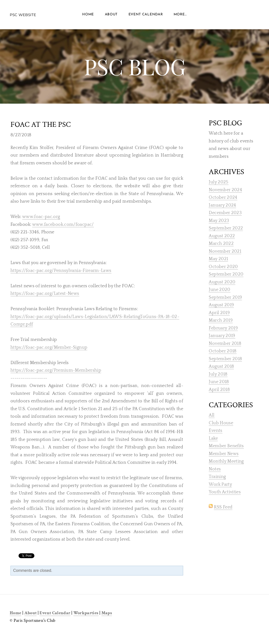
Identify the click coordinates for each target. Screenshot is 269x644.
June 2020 (219, 290)
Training (217, 477)
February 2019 (223, 328)
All (212, 415)
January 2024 (222, 205)
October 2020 (223, 267)
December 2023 (225, 213)
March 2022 (221, 244)
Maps (107, 613)
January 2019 (222, 336)
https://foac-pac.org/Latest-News (45, 294)
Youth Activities (225, 492)
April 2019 (219, 313)
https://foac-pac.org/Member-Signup (49, 347)
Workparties (86, 613)
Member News (224, 454)
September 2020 (226, 274)
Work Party (220, 485)
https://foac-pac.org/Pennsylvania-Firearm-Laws (61, 271)
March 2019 (221, 320)
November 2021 (225, 251)
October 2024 (223, 198)
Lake (213, 438)
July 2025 (219, 182)
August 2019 (221, 305)
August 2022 (222, 236)
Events (215, 431)
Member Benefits (226, 446)
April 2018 (219, 390)
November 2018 (225, 344)
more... (180, 15)
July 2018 (218, 374)
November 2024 (225, 190)
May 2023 (219, 221)
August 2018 (221, 367)
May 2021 (218, 259)
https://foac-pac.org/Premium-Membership (56, 370)
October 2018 (223, 351)
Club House (221, 423)
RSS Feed (223, 507)
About (111, 15)
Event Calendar (146, 15)
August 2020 (222, 282)
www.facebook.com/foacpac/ (63, 225)
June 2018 (219, 382)
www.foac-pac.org (41, 217)
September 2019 (225, 297)
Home (88, 15)
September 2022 (226, 228)
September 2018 (225, 359)
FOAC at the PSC (41, 125)
